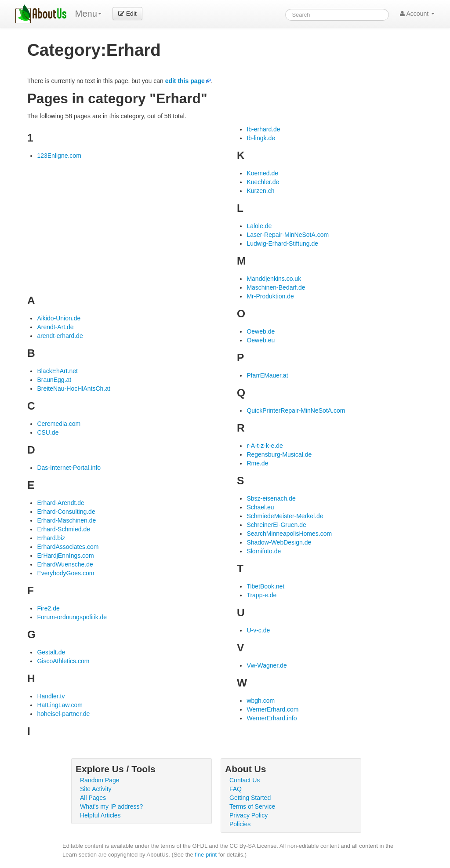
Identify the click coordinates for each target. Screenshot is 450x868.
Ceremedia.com (59, 424)
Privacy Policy (249, 815)
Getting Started (250, 798)
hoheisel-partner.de (63, 714)
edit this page (185, 81)
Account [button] (417, 14)
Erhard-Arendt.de (60, 503)
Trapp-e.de (261, 595)
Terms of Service (252, 806)
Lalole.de (259, 226)
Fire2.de (48, 608)
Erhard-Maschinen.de (66, 520)
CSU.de (48, 432)
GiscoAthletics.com (63, 661)
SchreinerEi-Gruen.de (276, 525)
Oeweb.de (261, 331)
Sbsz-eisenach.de (271, 498)
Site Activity (96, 789)
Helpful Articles (100, 815)
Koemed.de (262, 173)
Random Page (100, 780)
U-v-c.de (258, 630)
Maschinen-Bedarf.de (276, 287)
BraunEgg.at (54, 380)
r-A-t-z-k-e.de (265, 446)
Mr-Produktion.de (270, 296)
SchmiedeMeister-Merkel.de (285, 516)
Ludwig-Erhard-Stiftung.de (282, 243)
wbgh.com (261, 701)
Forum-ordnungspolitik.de (72, 617)
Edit (127, 14)
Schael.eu (260, 507)
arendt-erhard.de (60, 336)
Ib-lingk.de (261, 138)
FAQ (236, 789)
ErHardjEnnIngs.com (65, 556)
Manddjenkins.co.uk (274, 279)
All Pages (93, 798)
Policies (240, 824)
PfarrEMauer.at (267, 375)
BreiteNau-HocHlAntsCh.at (74, 389)
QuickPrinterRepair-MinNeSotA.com (296, 410)
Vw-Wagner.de (267, 665)
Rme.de (257, 463)
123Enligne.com (59, 156)
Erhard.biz (51, 538)
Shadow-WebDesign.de (279, 542)
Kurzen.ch (260, 191)
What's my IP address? (111, 806)
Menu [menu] (88, 14)
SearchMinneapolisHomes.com (289, 534)
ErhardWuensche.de (65, 564)
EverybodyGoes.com (65, 573)
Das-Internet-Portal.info (69, 468)
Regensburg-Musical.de (279, 454)
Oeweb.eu (261, 340)
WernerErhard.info (272, 718)
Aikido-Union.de (59, 318)
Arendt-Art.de (55, 327)
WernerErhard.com (272, 709)
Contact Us (245, 780)
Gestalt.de (51, 652)
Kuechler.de (263, 182)
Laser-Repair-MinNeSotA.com (288, 235)
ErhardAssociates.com (68, 547)
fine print (206, 855)
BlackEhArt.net (57, 371)
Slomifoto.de (264, 551)
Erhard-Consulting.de (66, 512)
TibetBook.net (265, 586)
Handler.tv (51, 696)
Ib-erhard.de (263, 129)
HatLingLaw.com (60, 705)
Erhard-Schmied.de (64, 529)
